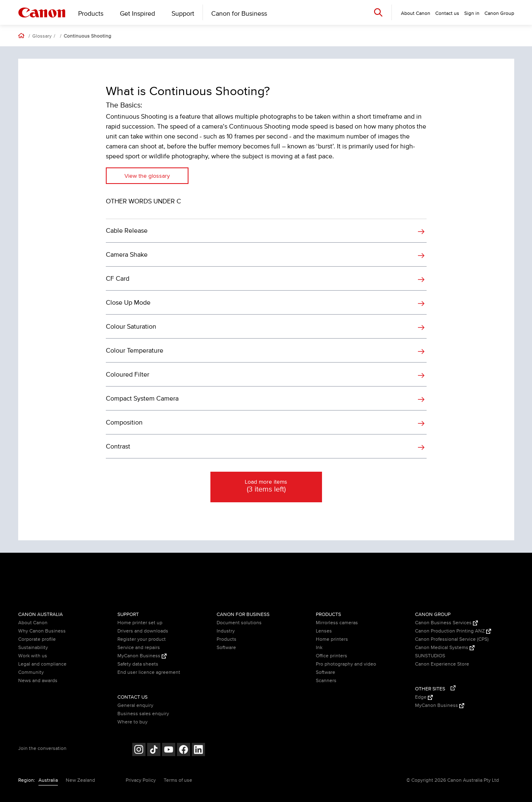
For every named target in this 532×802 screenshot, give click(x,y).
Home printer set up (140, 623)
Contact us (447, 13)
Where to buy (132, 722)
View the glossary (147, 176)
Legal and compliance (42, 664)
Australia (48, 780)
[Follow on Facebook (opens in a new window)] (184, 751)
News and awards (38, 681)
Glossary (42, 36)
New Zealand (80, 780)
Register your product (142, 639)
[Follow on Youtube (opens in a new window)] (169, 751)
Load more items (266, 487)
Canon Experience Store (442, 664)
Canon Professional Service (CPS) (452, 639)
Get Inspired (137, 14)
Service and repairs (139, 648)
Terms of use (178, 780)
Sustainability (33, 648)
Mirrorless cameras (337, 623)
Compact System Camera (142, 399)
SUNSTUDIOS (430, 656)
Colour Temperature (135, 351)
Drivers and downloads (143, 631)
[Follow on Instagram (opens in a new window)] (139, 751)
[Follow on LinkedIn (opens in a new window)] (198, 751)
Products (91, 14)
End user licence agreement (149, 672)
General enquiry (135, 705)
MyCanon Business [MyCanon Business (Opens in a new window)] (142, 656)
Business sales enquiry (143, 714)
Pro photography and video (346, 664)
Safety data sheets (138, 664)
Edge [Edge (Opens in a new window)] (424, 697)
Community (31, 672)
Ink (319, 648)
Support (183, 14)
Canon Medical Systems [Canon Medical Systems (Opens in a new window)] (445, 648)
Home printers (332, 639)
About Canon (33, 623)
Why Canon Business (42, 631)
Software (226, 648)
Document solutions (239, 623)
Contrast (118, 446)
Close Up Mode (128, 303)
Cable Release (127, 231)
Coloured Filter (128, 375)
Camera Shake (127, 255)
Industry (226, 631)
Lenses (324, 631)
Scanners (326, 681)
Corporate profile (37, 639)
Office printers (332, 656)
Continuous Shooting (87, 36)
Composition (124, 422)
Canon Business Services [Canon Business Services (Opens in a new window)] (446, 623)
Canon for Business (239, 14)
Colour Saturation (131, 327)
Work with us (33, 656)
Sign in (472, 13)
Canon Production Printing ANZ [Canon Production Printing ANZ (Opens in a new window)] (453, 631)
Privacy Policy (141, 780)
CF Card (118, 279)
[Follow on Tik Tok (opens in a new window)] (154, 751)
